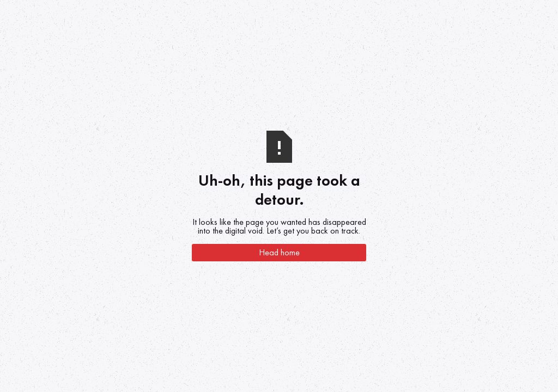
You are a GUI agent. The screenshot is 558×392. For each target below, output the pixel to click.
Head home (279, 252)
